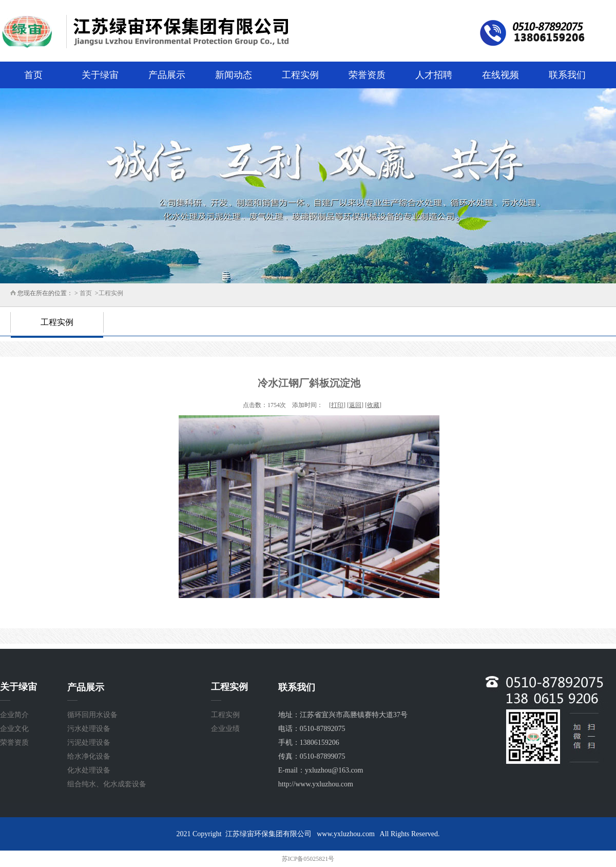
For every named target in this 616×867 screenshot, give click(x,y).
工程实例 (300, 75)
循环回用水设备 (92, 715)
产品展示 (167, 75)
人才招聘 (434, 75)
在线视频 (500, 75)
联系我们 (567, 75)
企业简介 (14, 715)
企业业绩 (225, 729)
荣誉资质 (367, 75)
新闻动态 (234, 75)
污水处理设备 (89, 729)
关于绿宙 (100, 75)
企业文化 (14, 729)
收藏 (373, 405)
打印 (337, 405)
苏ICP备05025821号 (308, 859)
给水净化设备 (89, 756)
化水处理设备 (89, 770)
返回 (355, 405)
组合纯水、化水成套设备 (107, 784)
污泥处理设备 (89, 743)
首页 (33, 75)
